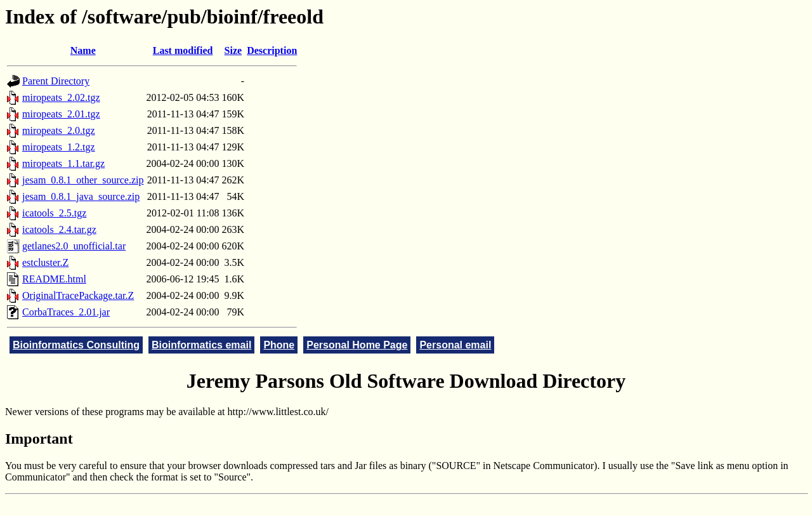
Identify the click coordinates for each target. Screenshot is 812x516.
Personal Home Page (357, 345)
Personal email (455, 345)
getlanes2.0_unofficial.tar (74, 246)
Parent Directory (56, 81)
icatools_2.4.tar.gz (59, 229)
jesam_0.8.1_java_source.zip (81, 196)
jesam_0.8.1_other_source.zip (83, 180)
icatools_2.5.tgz (54, 213)
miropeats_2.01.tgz (61, 114)
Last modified (183, 50)
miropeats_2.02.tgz (61, 97)
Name (83, 50)
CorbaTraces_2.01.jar (66, 312)
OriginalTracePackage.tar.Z (78, 295)
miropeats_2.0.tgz (59, 130)
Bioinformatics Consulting (76, 345)
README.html (54, 279)
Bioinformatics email (201, 345)
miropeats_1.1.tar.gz (63, 163)
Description (272, 50)
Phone (279, 345)
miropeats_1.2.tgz (59, 147)
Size (233, 50)
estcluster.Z (45, 262)
